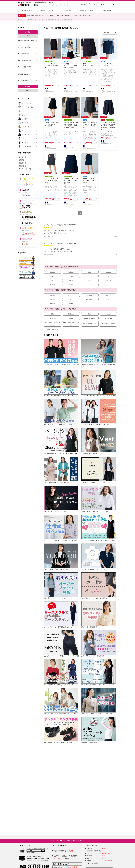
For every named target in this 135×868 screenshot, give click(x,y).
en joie (71, 318)
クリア (28, 36)
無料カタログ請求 (28, 11)
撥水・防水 (52, 304)
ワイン (53, 280)
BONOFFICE (108, 318)
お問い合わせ (107, 11)
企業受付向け (23, 166)
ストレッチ (71, 295)
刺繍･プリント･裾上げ (87, 11)
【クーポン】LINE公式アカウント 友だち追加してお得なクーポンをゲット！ (54, 15)
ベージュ (71, 276)
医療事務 (22, 160)
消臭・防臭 (108, 295)
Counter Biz (52, 318)
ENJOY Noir (71, 314)
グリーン (90, 276)
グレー (90, 272)
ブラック (71, 272)
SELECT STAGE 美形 (90, 318)
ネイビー (108, 272)
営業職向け (22, 163)
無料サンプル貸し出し (48, 11)
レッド (108, 276)
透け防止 (108, 299)
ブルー (53, 276)
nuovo (108, 314)
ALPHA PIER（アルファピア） (108, 324)
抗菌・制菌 (52, 299)
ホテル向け (22, 157)
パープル (108, 280)
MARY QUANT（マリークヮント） (71, 324)
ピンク (90, 280)
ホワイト (52, 272)
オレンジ (90, 285)
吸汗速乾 (52, 295)
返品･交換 (68, 11)
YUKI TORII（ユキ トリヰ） (90, 324)
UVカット (90, 295)
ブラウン (71, 285)
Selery (90, 314)
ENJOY (53, 314)
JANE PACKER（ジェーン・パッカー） (52, 324)
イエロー (71, 280)
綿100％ (71, 304)
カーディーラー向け (25, 169)
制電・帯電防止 (90, 299)
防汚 (71, 299)
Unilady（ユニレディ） (52, 329)
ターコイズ (52, 285)
